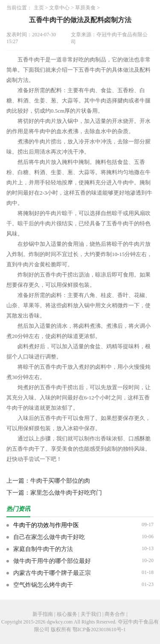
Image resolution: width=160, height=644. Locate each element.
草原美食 (85, 8)
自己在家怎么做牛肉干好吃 (49, 537)
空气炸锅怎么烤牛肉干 (43, 585)
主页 (39, 8)
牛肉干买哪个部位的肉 (60, 481)
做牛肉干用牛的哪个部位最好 (52, 561)
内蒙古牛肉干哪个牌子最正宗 (52, 573)
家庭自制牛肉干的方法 (43, 549)
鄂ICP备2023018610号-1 (99, 629)
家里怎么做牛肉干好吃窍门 (66, 493)
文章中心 (59, 8)
